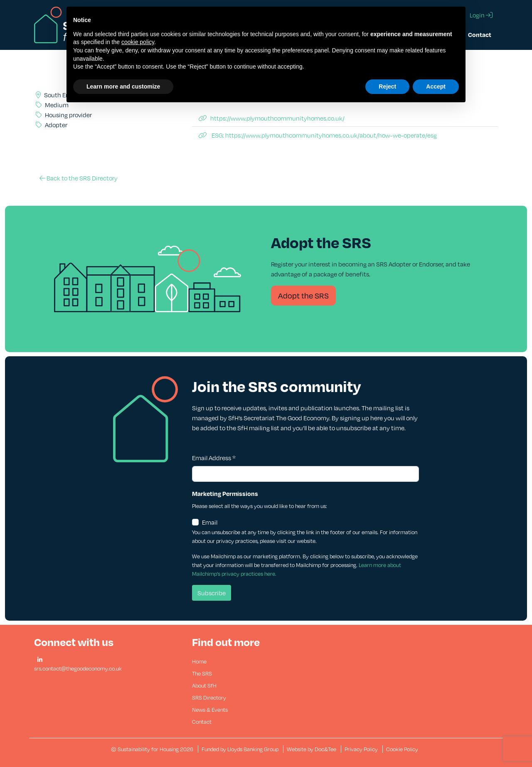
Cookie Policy (402, 749)
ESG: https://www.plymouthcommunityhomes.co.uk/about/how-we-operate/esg (318, 135)
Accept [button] (436, 86)
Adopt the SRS (303, 295)
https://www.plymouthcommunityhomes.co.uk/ (272, 118)
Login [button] (481, 15)
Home (199, 661)
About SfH (204, 686)
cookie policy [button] (138, 42)
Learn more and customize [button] (123, 86)
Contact (480, 35)
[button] (40, 660)
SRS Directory (209, 698)
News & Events (210, 710)
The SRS (202, 673)
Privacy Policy (361, 749)
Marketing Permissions (225, 493)
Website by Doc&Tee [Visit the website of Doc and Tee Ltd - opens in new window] (312, 749)
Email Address (214, 458)
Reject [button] (387, 86)
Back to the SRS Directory (79, 178)
